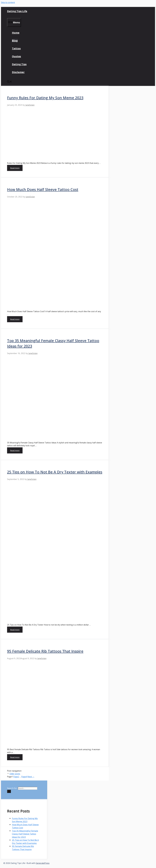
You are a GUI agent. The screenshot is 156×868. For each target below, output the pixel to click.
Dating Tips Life (17, 11)
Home (16, 33)
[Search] (9, 791)
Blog (15, 41)
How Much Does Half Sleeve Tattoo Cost (43, 189)
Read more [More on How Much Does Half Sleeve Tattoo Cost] (15, 319)
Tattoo (16, 48)
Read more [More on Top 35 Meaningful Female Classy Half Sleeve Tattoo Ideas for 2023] (15, 450)
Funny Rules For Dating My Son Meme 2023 (45, 98)
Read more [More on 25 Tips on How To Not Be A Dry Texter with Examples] (15, 630)
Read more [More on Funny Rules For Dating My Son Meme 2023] (15, 168)
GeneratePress (43, 863)
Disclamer (18, 72)
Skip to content (8, 2)
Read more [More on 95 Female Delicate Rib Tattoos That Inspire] (15, 757)
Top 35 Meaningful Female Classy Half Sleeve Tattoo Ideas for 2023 (25, 834)
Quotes (16, 56)
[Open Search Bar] (10, 82)
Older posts (15, 774)
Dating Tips (19, 64)
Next (31, 777)
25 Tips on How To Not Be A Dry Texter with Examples (55, 472)
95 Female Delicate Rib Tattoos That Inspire (45, 651)
